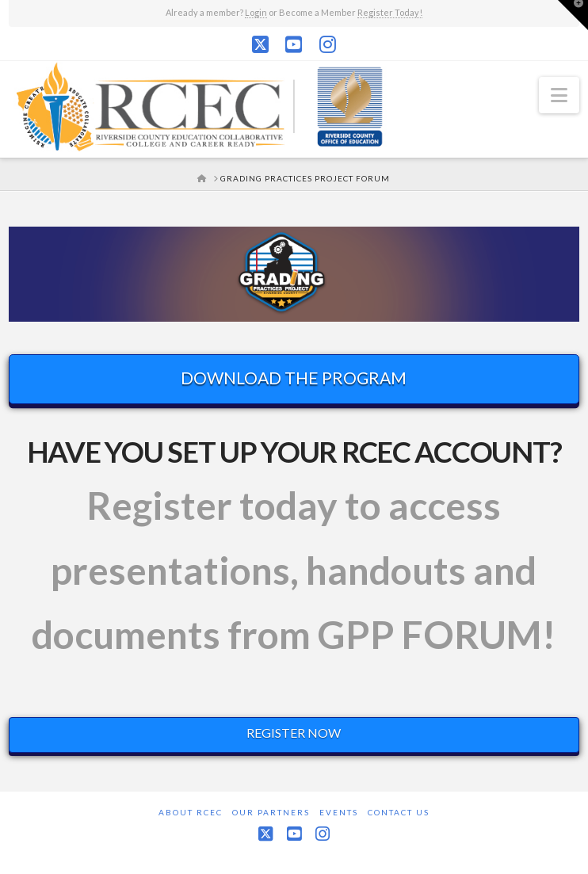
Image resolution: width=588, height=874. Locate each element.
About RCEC (191, 812)
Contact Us (399, 812)
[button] (559, 95)
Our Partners (271, 812)
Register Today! (390, 12)
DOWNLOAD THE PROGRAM (294, 378)
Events (339, 812)
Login (256, 12)
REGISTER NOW (294, 733)
